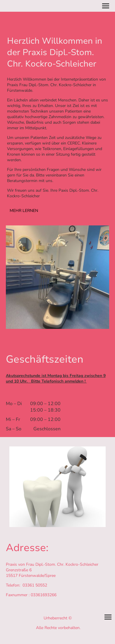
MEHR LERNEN (24, 211)
